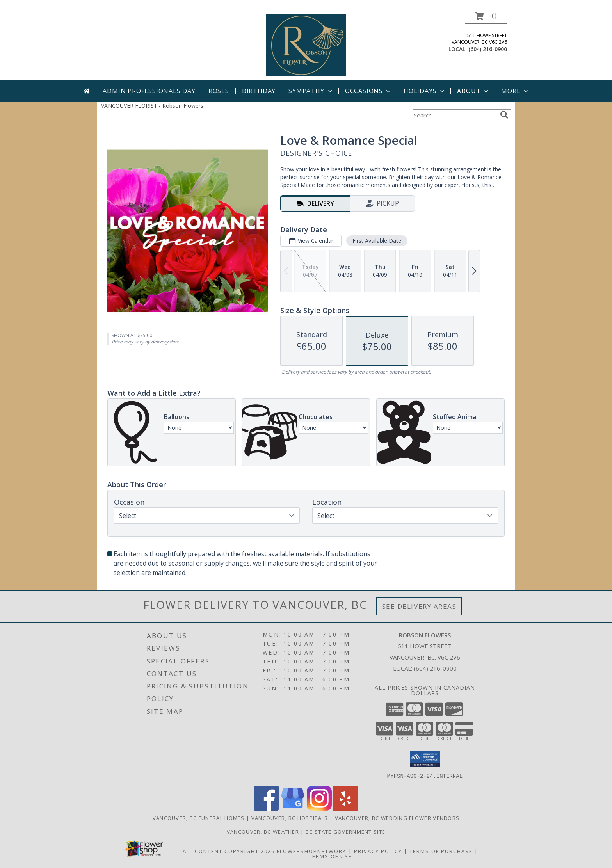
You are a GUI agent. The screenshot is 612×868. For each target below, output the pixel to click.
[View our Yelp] (346, 808)
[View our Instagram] (319, 808)
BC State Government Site (345, 831)
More (515, 91)
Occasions (369, 91)
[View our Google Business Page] (293, 808)
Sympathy (311, 91)
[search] (504, 115)
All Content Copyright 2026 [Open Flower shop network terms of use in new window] (229, 851)
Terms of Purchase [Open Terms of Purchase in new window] (441, 851)
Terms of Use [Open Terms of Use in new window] (330, 856)
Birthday (259, 91)
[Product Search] (455, 115)
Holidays (425, 91)
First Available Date (377, 241)
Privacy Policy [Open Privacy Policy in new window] (378, 851)
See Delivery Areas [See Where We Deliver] (419, 606)
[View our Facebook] (266, 808)
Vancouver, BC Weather (263, 831)
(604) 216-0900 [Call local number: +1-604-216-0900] (488, 49)
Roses (219, 91)
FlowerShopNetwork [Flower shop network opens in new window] (312, 851)
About (473, 91)
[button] (486, 16)
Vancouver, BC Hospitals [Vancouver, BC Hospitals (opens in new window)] (290, 818)
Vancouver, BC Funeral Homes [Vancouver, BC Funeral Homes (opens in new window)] (199, 818)
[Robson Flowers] (306, 44)
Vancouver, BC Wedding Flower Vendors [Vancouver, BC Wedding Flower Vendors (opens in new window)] (397, 818)
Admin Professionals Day (149, 91)
